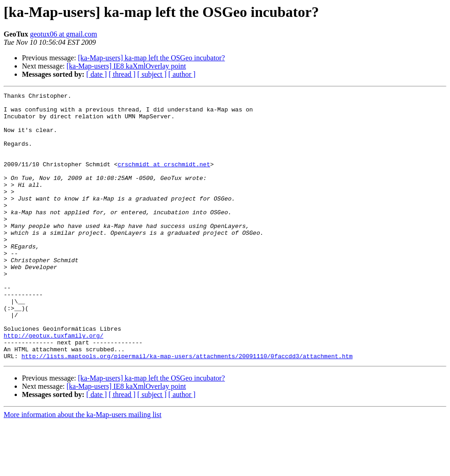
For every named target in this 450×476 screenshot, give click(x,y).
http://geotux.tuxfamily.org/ (53, 385)
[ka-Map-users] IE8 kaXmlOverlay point (126, 66)
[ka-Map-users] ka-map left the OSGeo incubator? (152, 58)
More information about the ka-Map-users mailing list (83, 468)
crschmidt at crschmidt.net (164, 179)
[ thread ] (122, 74)
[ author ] (182, 74)
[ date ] (97, 74)
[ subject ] (152, 74)
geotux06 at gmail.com (64, 34)
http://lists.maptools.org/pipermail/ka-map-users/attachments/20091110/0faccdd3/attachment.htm (187, 409)
